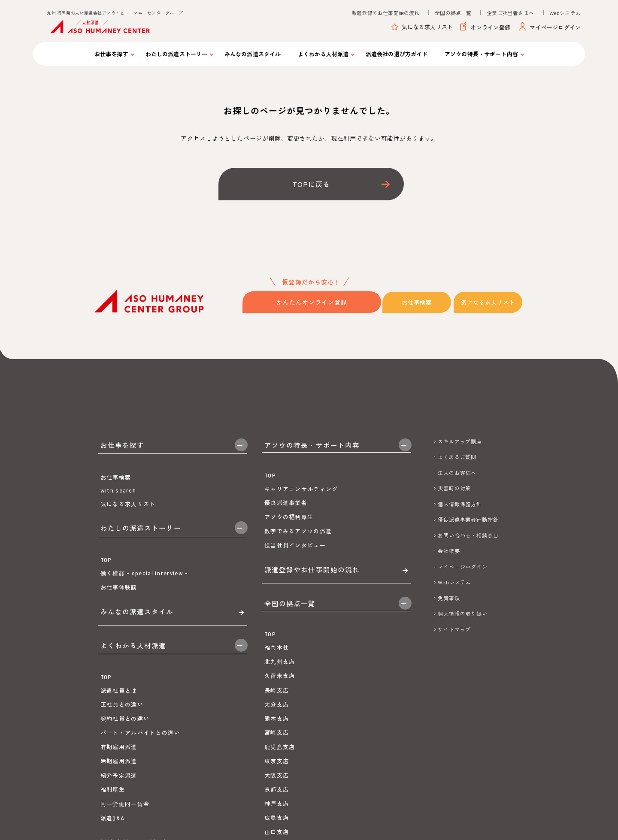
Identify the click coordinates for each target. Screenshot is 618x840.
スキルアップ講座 (460, 441)
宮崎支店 (277, 767)
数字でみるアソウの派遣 (298, 543)
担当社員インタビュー (295, 556)
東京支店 (277, 796)
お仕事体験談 (119, 621)
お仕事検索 (419, 302)
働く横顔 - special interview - (144, 606)
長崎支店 (277, 725)
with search (118, 507)
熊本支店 (277, 753)
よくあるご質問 (457, 456)
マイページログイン (550, 27)
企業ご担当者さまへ (510, 13)
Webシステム (565, 13)
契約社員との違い (125, 780)
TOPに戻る (311, 184)
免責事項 (449, 597)
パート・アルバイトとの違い (140, 794)
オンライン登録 (485, 27)
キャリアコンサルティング (301, 500)
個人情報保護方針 (460, 503)
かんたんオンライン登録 (312, 302)
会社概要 (449, 550)
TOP (106, 593)
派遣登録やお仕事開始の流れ (386, 13)
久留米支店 (280, 710)
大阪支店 (277, 810)
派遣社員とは (119, 752)
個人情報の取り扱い (463, 613)
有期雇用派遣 (119, 808)
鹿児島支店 (280, 781)
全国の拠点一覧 (453, 13)
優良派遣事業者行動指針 (468, 519)
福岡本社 (277, 682)
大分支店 (277, 739)
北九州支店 (280, 696)
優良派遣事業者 (286, 514)
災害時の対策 (454, 487)
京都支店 (277, 824)
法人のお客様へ (457, 472)
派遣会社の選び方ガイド (397, 54)
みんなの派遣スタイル (253, 54)
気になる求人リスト (422, 27)
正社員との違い (122, 766)
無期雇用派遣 (119, 822)
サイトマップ (454, 628)
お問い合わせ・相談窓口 (468, 535)
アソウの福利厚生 (289, 528)
